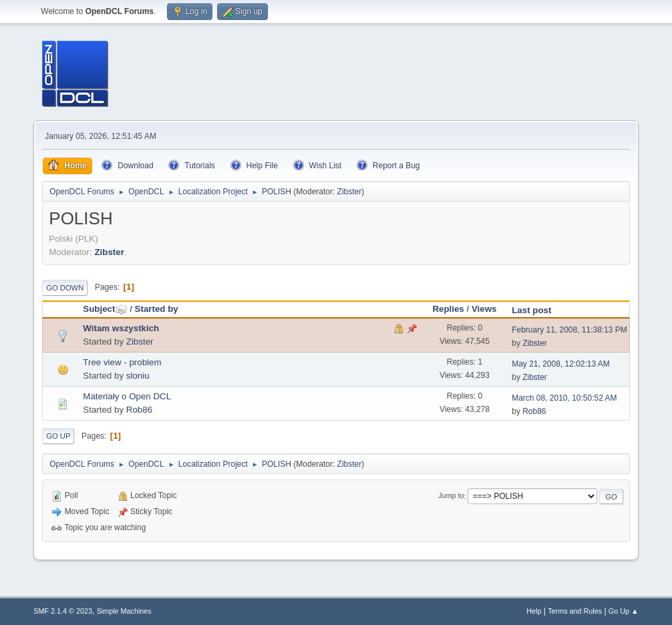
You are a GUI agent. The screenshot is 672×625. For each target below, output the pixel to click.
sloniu (138, 376)
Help (534, 611)
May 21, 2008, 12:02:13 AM (561, 364)
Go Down (65, 288)
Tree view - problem (122, 362)
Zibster (350, 192)
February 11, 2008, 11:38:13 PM (569, 330)
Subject (105, 309)
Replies (448, 309)
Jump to (451, 496)
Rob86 (139, 410)
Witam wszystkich (121, 328)
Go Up (58, 436)
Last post (531, 310)
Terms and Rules (575, 611)
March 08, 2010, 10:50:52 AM (564, 398)
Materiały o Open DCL (127, 396)
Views (484, 309)
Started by (157, 309)
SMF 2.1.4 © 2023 (63, 611)
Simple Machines (124, 611)
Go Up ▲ (624, 611)
